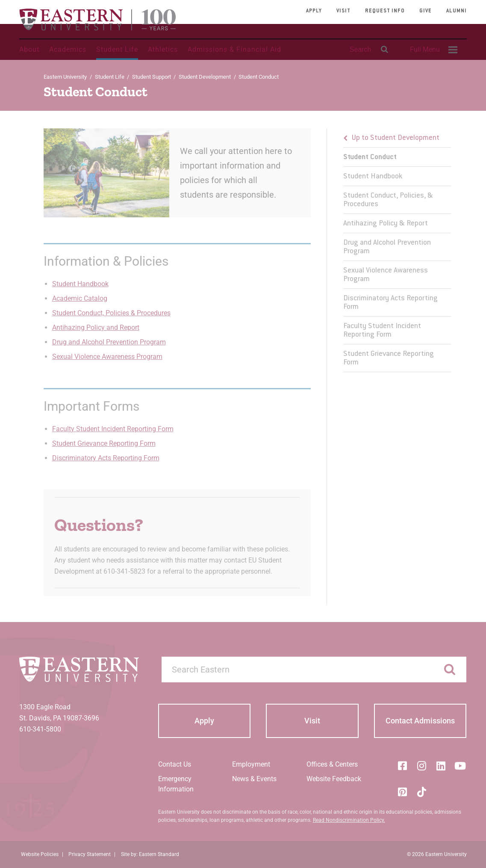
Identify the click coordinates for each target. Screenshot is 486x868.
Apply (314, 11)
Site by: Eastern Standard (150, 854)
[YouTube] (460, 766)
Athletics (163, 49)
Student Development (205, 77)
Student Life (117, 49)
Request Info (385, 11)
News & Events (254, 779)
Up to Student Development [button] (396, 138)
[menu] (397, 250)
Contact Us (175, 764)
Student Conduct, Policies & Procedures (111, 313)
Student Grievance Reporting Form (104, 443)
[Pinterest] (402, 792)
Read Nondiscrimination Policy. (349, 820)
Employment (251, 764)
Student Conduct (370, 157)
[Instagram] (421, 766)
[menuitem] (433, 50)
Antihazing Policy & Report (386, 224)
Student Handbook (80, 284)
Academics (68, 49)
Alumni (457, 11)
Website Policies (40, 854)
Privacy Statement (90, 854)
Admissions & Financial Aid (234, 49)
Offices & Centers (332, 764)
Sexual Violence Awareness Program (107, 357)
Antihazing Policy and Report (96, 327)
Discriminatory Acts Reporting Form (106, 458)
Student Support (152, 77)
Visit (343, 11)
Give (426, 11)
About (29, 49)
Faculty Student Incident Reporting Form (113, 429)
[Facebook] (402, 766)
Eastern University (65, 77)
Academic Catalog (80, 298)
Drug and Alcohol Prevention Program (109, 342)
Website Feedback (334, 779)
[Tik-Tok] (421, 792)
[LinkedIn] (441, 766)
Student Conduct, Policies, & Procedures (388, 200)
